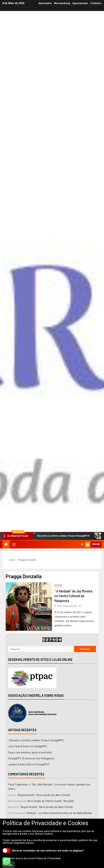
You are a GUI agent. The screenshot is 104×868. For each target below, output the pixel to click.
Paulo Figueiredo (18, 785)
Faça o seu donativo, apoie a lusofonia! (30, 752)
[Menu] (14, 544)
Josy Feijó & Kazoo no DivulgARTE (28, 746)
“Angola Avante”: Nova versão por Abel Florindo (44, 795)
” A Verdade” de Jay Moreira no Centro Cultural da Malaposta (73, 596)
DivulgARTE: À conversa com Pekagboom (31, 758)
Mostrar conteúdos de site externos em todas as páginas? (43, 851)
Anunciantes (45, 3)
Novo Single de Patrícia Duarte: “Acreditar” (51, 801)
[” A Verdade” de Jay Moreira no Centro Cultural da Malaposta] (29, 607)
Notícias (58, 585)
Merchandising (62, 3)
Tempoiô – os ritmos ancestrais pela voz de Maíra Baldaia (59, 813)
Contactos (96, 3)
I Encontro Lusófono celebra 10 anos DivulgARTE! (62, 536)
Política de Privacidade (48, 858)
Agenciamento (80, 3)
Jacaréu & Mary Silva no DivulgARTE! (29, 764)
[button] (14, 544)
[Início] (6, 545)
